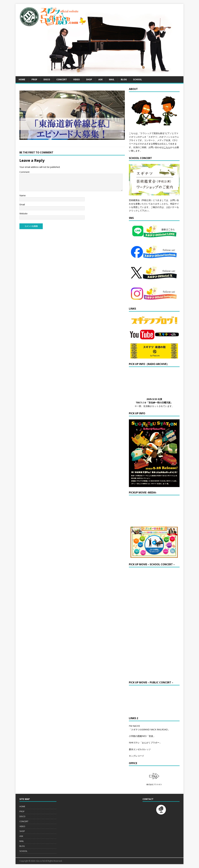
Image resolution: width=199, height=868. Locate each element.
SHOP (89, 79)
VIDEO (76, 79)
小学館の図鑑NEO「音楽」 (142, 736)
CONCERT (62, 79)
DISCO (47, 79)
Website (23, 213)
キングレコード (137, 756)
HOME (22, 79)
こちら (167, 147)
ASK (101, 79)
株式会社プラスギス (154, 784)
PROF (34, 79)
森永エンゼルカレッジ (140, 749)
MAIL (112, 79)
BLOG (124, 79)
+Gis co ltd (40, 861)
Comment (24, 172)
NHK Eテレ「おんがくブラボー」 (145, 743)
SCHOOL (138, 79)
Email (22, 204)
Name (23, 195)
